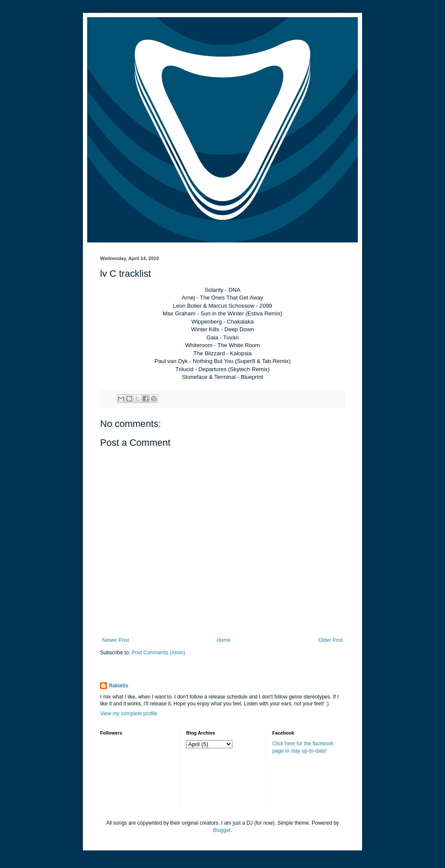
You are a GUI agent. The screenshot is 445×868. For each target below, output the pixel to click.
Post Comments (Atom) (158, 653)
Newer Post (116, 640)
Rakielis (118, 686)
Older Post (331, 640)
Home (224, 640)
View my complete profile (129, 714)
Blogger (222, 830)
